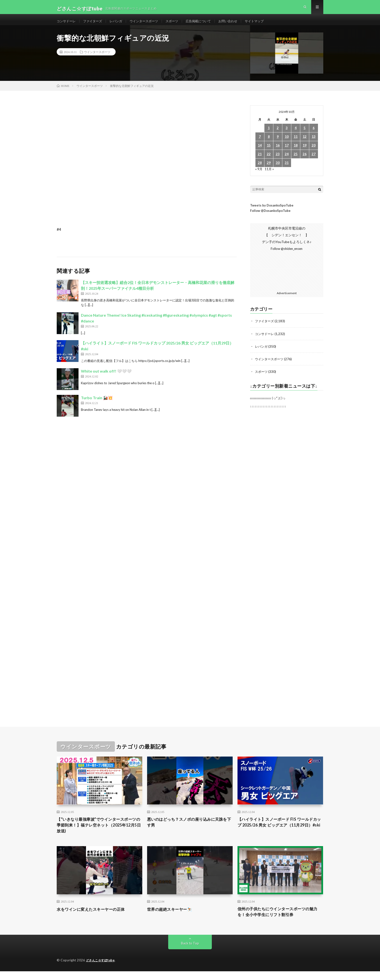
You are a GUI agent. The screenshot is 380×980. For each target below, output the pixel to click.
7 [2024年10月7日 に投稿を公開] (260, 143)
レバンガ (119, 24)
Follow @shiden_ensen (287, 255)
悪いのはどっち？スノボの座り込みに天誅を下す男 (190, 829)
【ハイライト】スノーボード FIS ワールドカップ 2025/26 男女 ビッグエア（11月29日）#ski (280, 832)
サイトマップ (265, 24)
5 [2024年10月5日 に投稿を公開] (305, 134)
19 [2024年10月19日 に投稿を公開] (305, 152)
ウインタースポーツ (149, 24)
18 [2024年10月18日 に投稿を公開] (296, 152)
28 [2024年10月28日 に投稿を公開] (260, 169)
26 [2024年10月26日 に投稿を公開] (305, 160)
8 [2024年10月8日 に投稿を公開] (269, 143)
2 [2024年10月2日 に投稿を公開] (278, 134)
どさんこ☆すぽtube (101, 969)
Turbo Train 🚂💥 (97, 404)
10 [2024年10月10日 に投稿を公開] (287, 143)
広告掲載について (206, 24)
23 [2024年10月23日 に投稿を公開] (278, 160)
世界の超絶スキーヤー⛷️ (172, 917)
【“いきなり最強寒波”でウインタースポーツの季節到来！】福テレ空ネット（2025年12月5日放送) (99, 832)
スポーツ (178, 24)
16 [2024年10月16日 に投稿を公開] (278, 152)
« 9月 (259, 175)
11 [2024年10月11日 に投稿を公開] (296, 143)
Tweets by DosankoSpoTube (272, 211)
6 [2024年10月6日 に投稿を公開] (314, 134)
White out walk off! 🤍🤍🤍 (106, 377)
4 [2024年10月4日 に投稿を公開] (296, 134)
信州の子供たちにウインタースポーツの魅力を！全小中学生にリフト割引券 (280, 920)
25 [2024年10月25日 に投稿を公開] (296, 160)
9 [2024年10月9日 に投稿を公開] (278, 143)
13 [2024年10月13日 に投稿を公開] (314, 143)
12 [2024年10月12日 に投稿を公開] (305, 143)
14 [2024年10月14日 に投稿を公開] (260, 152)
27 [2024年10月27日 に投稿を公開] (314, 160)
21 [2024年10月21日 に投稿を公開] (260, 160)
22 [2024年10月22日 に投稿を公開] (269, 160)
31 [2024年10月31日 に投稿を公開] (287, 169)
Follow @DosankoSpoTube (270, 217)
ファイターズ (95, 24)
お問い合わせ (237, 24)
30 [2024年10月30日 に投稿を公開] (278, 169)
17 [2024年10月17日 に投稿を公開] (287, 152)
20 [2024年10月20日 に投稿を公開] (314, 152)
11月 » (270, 175)
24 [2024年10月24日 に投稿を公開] (287, 160)
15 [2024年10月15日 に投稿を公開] (269, 152)
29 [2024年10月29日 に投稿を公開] (269, 169)
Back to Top (190, 952)
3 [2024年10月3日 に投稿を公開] (287, 134)
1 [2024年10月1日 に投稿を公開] (269, 134)
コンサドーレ (67, 24)
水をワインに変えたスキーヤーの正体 (95, 917)
